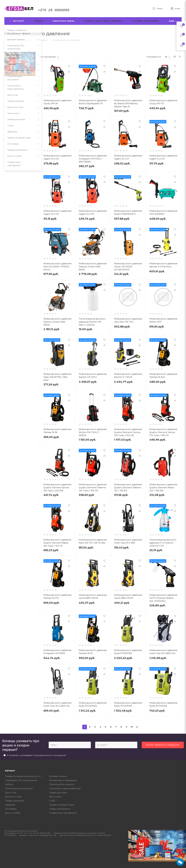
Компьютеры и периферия (63, 780)
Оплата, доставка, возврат (104, 21)
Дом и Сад (11, 793)
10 (132, 727)
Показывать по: (154, 57)
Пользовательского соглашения (49, 755)
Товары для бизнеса (60, 809)
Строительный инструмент (19, 788)
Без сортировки (49, 57)
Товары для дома (58, 793)
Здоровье (10, 805)
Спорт (52, 801)
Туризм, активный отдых (62, 805)
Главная (8, 40)
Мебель (9, 784)
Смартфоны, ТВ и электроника (21, 780)
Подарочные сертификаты (63, 813)
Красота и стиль (13, 797)
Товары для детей (15, 801)
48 (167, 57)
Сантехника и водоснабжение (65, 788)
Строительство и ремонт (62, 784)
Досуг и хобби (13, 813)
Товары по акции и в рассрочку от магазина (25, 776)
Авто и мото (55, 797)
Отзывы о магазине (146, 21)
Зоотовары (11, 809)
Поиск (39, 21)
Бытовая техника (58, 776)
